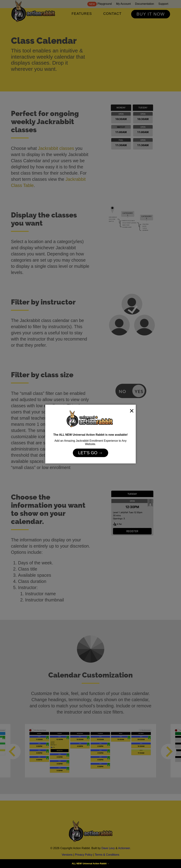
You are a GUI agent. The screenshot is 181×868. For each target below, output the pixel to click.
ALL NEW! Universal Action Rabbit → (90, 864)
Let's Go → (90, 453)
